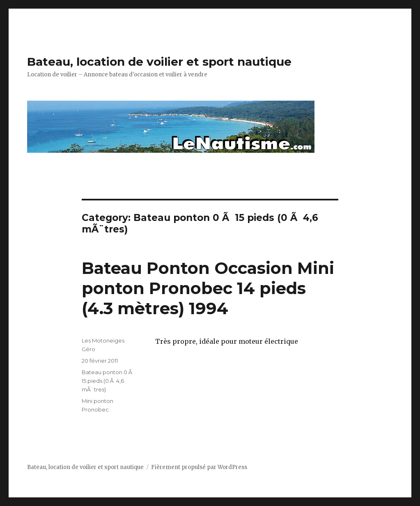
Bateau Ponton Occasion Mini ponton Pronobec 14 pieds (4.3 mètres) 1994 (208, 288)
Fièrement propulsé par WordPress (199, 467)
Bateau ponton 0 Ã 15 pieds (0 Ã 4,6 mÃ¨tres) (108, 381)
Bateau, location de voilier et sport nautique (159, 62)
